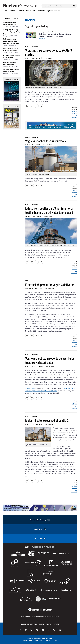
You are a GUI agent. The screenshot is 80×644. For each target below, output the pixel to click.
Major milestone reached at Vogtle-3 (47, 420)
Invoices (48, 641)
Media (55, 641)
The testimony (30, 388)
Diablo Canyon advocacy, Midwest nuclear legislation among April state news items (11, 41)
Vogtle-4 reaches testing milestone (46, 141)
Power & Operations (31, 46)
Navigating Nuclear (45, 624)
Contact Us (56, 624)
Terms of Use (39, 641)
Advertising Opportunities (29, 624)
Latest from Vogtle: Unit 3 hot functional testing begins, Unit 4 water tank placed (49, 210)
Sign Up (21, 11)
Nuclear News (47, 58)
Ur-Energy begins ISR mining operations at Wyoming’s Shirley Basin (11, 32)
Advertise (41, 11)
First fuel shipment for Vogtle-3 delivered (50, 284)
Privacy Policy (27, 641)
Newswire (30, 20)
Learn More (42, 38)
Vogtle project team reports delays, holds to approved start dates (50, 360)
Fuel (27, 281)
